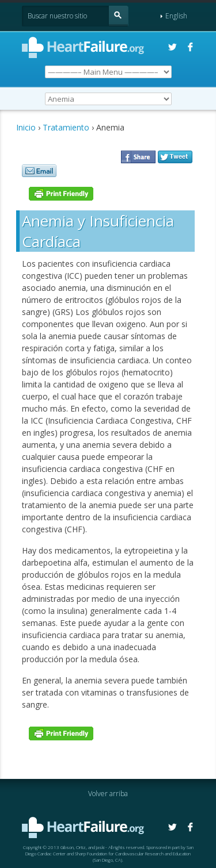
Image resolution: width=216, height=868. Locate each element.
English (174, 16)
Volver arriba (108, 794)
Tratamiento (66, 127)
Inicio (26, 127)
